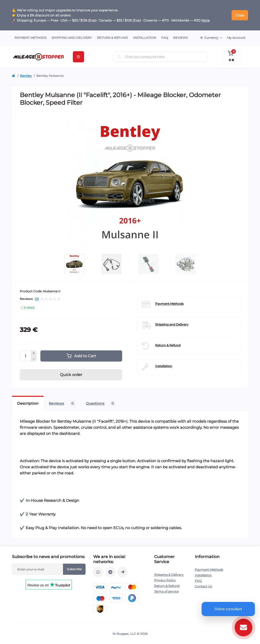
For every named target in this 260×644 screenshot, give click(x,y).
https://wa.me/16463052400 (98, 572)
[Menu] (78, 57)
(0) (37, 299)
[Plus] (34, 353)
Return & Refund (112, 38)
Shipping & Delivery (169, 575)
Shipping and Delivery (72, 38)
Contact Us (203, 586)
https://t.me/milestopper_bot (123, 572)
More (206, 20)
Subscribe (74, 569)
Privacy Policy (165, 580)
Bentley (26, 76)
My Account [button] (236, 38)
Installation (145, 38)
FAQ (165, 38)
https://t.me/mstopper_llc (110, 572)
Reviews (180, 38)
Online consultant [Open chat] (228, 609)
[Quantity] (25, 356)
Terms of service (166, 591)
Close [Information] (240, 15)
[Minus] (34, 359)
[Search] (119, 57)
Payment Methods (30, 38)
